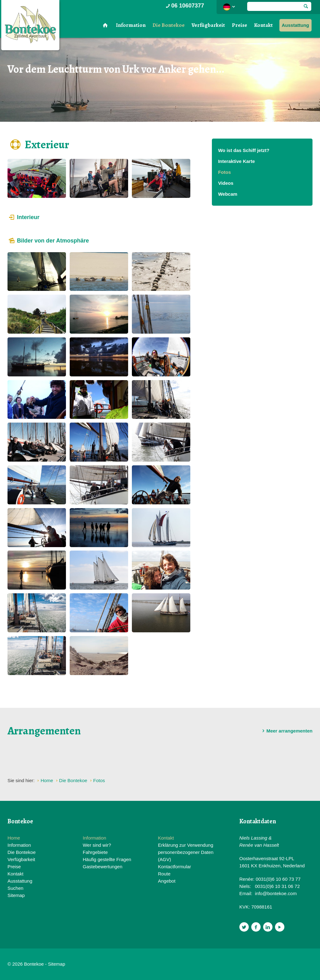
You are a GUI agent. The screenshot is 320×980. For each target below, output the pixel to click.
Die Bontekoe (169, 25)
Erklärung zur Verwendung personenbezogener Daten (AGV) (186, 852)
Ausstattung (296, 25)
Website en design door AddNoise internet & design (175, 965)
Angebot (167, 881)
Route (164, 874)
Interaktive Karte (237, 161)
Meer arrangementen (286, 731)
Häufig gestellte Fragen (107, 859)
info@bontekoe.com (276, 893)
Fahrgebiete (95, 852)
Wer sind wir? (97, 845)
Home (14, 838)
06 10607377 (184, 6)
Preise (240, 25)
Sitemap (16, 895)
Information (131, 25)
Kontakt (263, 25)
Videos (226, 183)
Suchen (15, 888)
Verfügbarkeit (208, 25)
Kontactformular (174, 867)
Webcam (228, 194)
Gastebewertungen (103, 867)
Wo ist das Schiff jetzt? (244, 150)
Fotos (225, 172)
